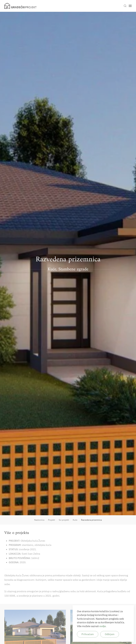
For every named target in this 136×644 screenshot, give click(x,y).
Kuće (52, 269)
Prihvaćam (88, 634)
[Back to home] (20, 6)
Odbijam (110, 634)
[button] (125, 6)
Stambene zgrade (73, 269)
